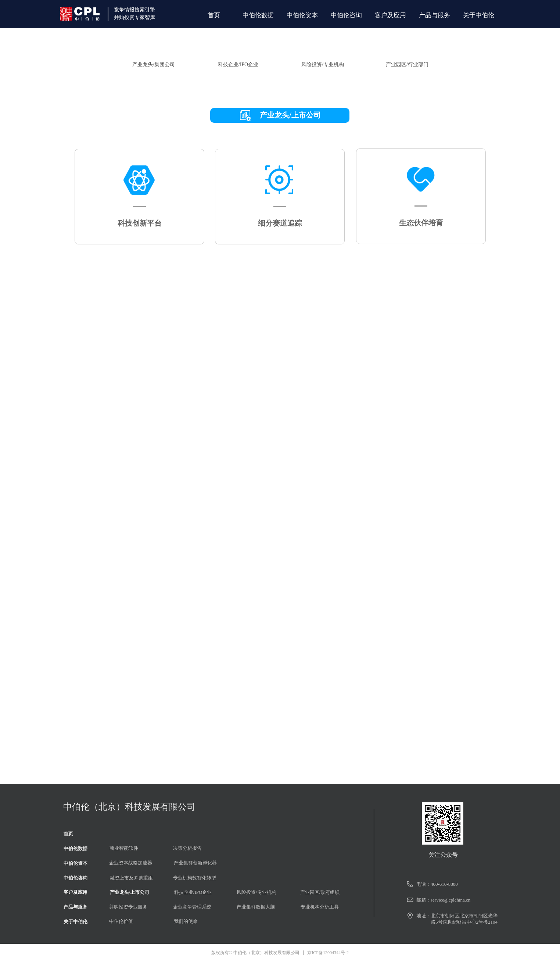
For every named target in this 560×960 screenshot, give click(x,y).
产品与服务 (435, 15)
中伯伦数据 (258, 15)
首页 (214, 15)
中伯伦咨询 (346, 15)
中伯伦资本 (302, 15)
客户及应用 (390, 15)
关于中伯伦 (479, 15)
